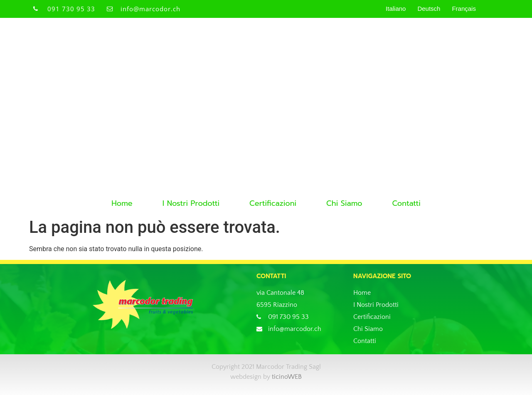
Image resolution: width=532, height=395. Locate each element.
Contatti (406, 203)
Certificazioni (273, 203)
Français (464, 9)
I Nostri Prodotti (191, 203)
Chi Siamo (344, 203)
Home (122, 203)
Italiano (396, 9)
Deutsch (429, 9)
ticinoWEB (287, 377)
